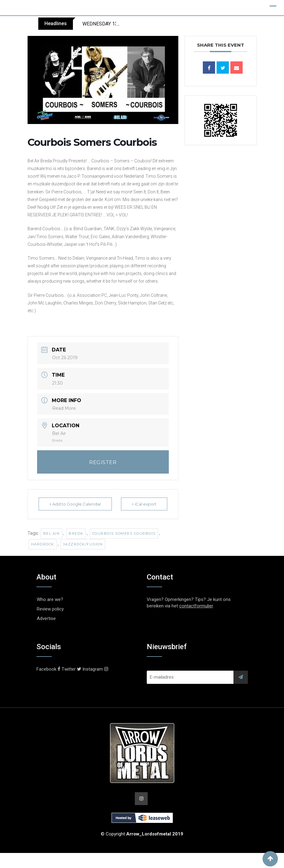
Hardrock (43, 544)
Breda (76, 533)
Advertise (46, 618)
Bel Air (52, 533)
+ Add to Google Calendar (75, 504)
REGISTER (103, 462)
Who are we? (50, 599)
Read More (64, 408)
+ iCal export (144, 504)
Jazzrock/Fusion (83, 544)
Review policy (50, 609)
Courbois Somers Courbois (124, 533)
